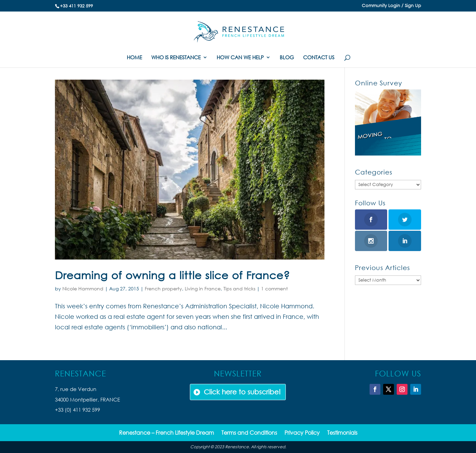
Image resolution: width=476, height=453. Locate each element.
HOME (134, 58)
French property (163, 289)
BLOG (287, 58)
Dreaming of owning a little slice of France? (172, 275)
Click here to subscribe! (242, 392)
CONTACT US (319, 58)
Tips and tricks (239, 289)
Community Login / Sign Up (391, 6)
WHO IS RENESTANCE (176, 58)
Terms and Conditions (249, 433)
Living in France (203, 289)
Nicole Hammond (83, 289)
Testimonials (342, 433)
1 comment (274, 289)
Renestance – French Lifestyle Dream (166, 433)
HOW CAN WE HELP (240, 58)
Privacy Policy (302, 433)
